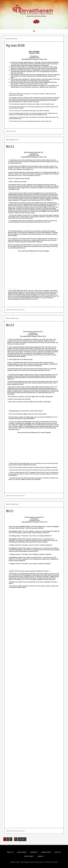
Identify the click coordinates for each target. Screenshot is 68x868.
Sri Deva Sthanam (34, 15)
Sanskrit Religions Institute (27, 862)
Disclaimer (55, 862)
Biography (34, 852)
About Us (10, 852)
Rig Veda (14, 131)
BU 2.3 (10, 146)
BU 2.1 (10, 511)
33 (16, 839)
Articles (58, 852)
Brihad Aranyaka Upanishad (18, 310)
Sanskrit (41, 856)
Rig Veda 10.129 (15, 45)
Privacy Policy (48, 862)
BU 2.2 (10, 325)
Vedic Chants (29, 856)
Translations (46, 852)
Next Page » (22, 839)
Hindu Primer (22, 852)
